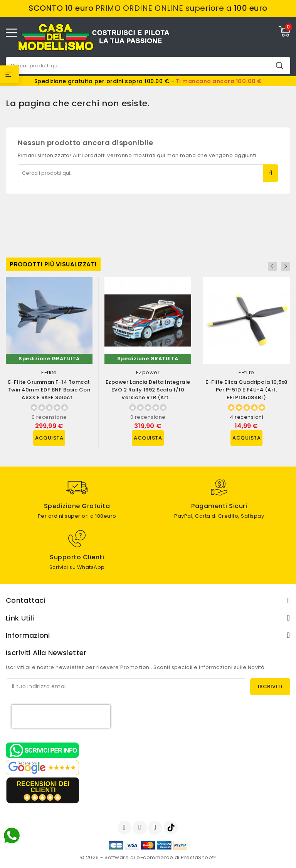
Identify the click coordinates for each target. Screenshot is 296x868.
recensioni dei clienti (43, 787)
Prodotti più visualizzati (53, 264)
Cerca (279, 65)
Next (286, 266)
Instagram (156, 828)
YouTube (141, 828)
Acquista (49, 438)
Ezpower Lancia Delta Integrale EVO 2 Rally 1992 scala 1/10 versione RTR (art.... (148, 390)
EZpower (148, 372)
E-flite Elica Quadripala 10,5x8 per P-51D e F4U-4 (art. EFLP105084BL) (246, 390)
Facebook (125, 828)
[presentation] (61, 716)
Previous (275, 266)
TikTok (171, 828)
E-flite (49, 372)
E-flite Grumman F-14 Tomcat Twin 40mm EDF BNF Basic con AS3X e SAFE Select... (49, 390)
